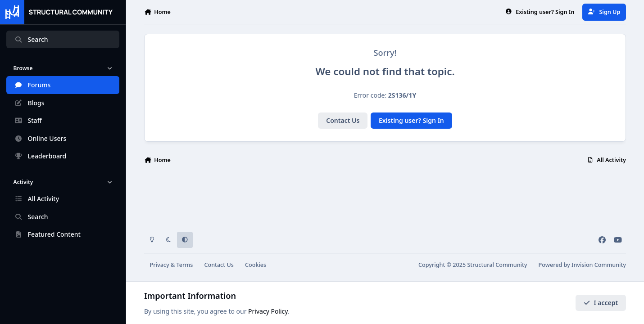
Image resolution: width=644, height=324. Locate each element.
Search (31, 39)
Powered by (582, 265)
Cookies (256, 265)
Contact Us (343, 120)
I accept (601, 303)
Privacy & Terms (172, 265)
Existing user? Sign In (411, 120)
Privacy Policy (268, 311)
